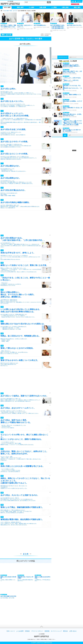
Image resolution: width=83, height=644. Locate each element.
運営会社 (65, 631)
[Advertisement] (26, 223)
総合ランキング (73, 57)
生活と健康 (6, 11)
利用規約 (27, 631)
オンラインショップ (56, 631)
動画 (65, 135)
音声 (70, 135)
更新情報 (47, 631)
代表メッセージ (11, 631)
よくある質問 (20, 631)
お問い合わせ (73, 631)
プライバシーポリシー (37, 631)
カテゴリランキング (63, 57)
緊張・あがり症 (13, 11)
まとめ (26, 554)
